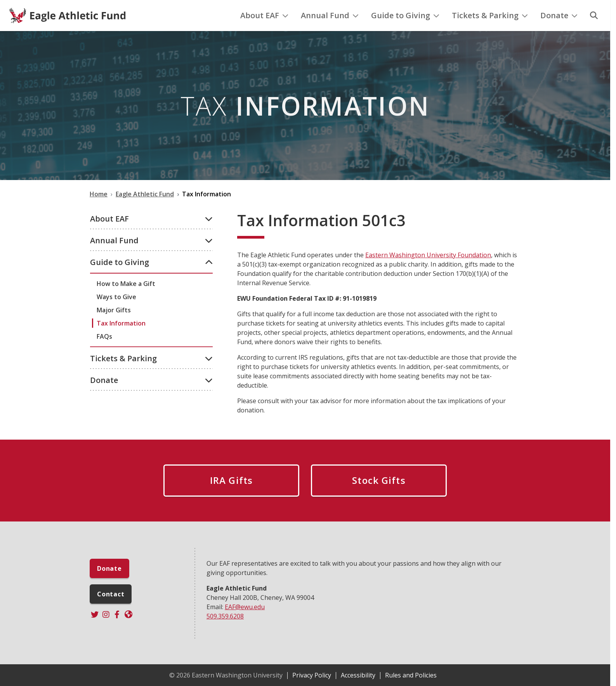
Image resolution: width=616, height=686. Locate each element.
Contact (111, 594)
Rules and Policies (411, 675)
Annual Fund (330, 15)
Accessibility (358, 675)
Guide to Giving (405, 15)
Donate (559, 15)
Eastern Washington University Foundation (428, 255)
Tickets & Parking (490, 15)
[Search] (594, 16)
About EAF (264, 15)
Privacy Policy (312, 675)
